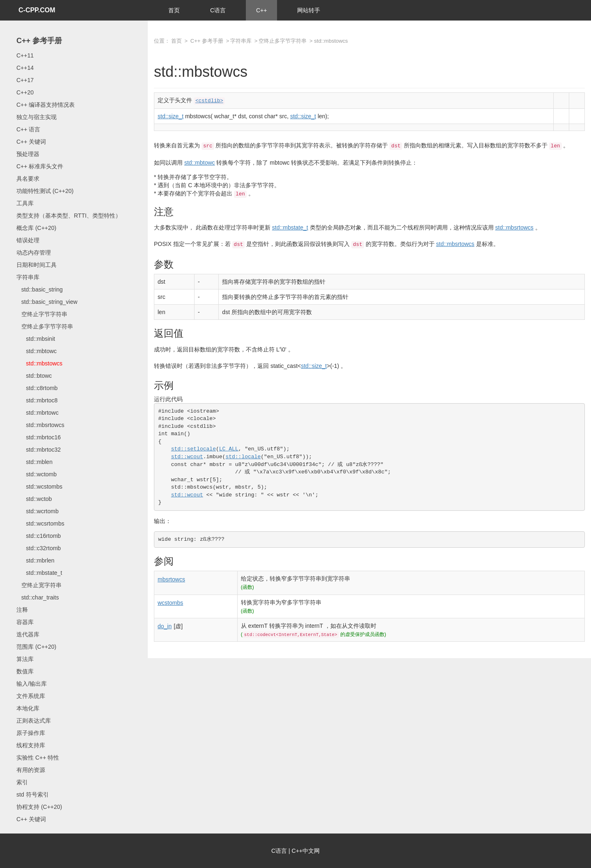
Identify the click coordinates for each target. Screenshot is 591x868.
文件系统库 (31, 696)
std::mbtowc (37, 351)
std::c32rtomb (39, 548)
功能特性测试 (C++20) (45, 191)
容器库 (25, 622)
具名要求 (28, 179)
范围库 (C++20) (36, 647)
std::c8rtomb (37, 388)
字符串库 (28, 277)
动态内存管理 (34, 253)
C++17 (25, 80)
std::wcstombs (39, 487)
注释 (22, 610)
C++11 (25, 55)
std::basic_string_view (47, 302)
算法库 (25, 659)
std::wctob (34, 499)
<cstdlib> (209, 101)
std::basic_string (40, 289)
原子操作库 (31, 733)
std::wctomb (37, 474)
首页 (174, 10)
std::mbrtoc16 (39, 437)
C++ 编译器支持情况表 (46, 105)
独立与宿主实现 (37, 117)
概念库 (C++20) (36, 228)
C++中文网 (306, 851)
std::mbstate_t (39, 573)
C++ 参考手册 (39, 41)
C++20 (25, 92)
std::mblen (34, 462)
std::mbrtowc (38, 413)
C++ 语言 (28, 129)
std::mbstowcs (39, 363)
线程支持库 (31, 745)
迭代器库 (28, 634)
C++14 (25, 68)
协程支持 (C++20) (39, 807)
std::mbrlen (36, 560)
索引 (22, 782)
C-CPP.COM (37, 10)
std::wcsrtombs (40, 524)
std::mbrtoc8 (37, 400)
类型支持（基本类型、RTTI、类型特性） (69, 216)
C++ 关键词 (31, 142)
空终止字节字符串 (42, 314)
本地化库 (28, 708)
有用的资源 (31, 770)
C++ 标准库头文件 (40, 166)
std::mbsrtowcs (40, 425)
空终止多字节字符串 (45, 326)
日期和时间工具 (37, 265)
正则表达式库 (34, 721)
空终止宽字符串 (39, 585)
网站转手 (309, 10)
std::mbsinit (36, 339)
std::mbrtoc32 (39, 450)
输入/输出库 (32, 684)
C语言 (218, 10)
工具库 (25, 203)
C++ (261, 10)
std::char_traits (38, 597)
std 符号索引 (33, 795)
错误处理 (28, 240)
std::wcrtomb (38, 511)
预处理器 (28, 154)
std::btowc (34, 376)
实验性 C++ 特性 (38, 758)
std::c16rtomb (39, 536)
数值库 (25, 671)
